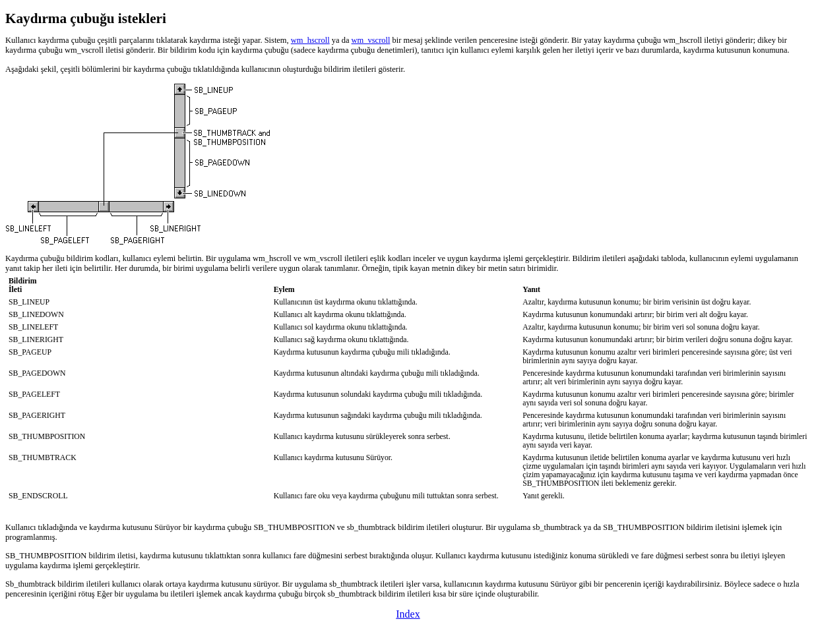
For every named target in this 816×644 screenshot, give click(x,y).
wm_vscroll (371, 40)
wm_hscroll (310, 40)
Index (408, 614)
